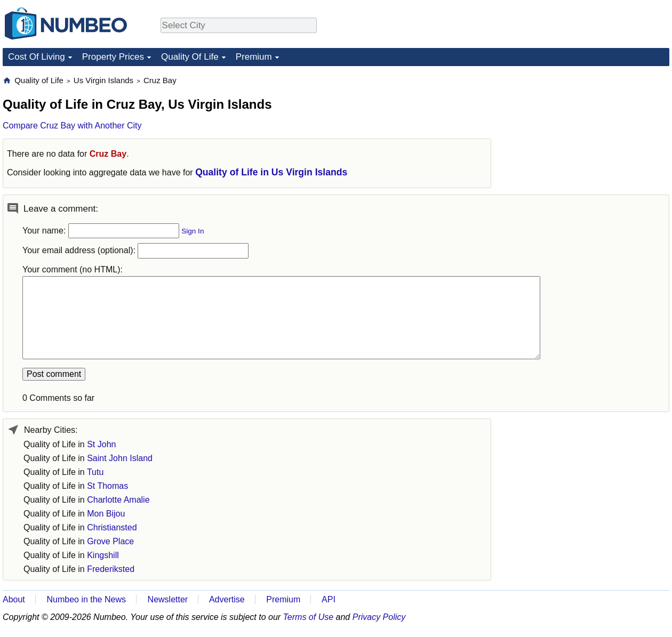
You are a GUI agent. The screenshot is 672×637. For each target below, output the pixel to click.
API (329, 599)
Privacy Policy (379, 617)
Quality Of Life (190, 57)
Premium (254, 57)
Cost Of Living (37, 57)
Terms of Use (309, 617)
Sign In (193, 231)
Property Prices (113, 57)
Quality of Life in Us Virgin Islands (271, 172)
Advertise (227, 599)
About (14, 599)
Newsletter (168, 599)
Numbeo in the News (86, 599)
